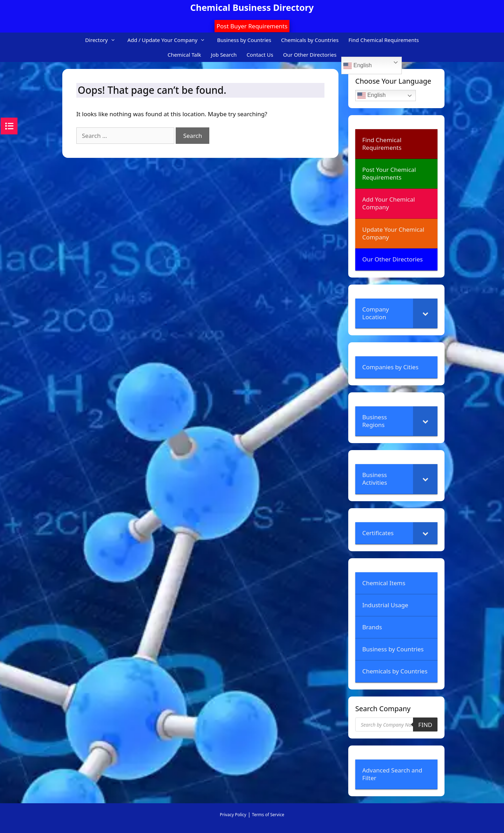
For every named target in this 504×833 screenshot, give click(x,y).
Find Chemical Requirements (383, 40)
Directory (104, 40)
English (358, 66)
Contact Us (260, 55)
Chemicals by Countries (310, 40)
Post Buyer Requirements (252, 26)
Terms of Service (268, 815)
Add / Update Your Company (170, 40)
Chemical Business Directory (252, 7)
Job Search (224, 55)
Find (425, 725)
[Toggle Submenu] (425, 313)
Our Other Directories (310, 55)
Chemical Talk (184, 55)
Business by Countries (244, 40)
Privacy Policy (233, 815)
